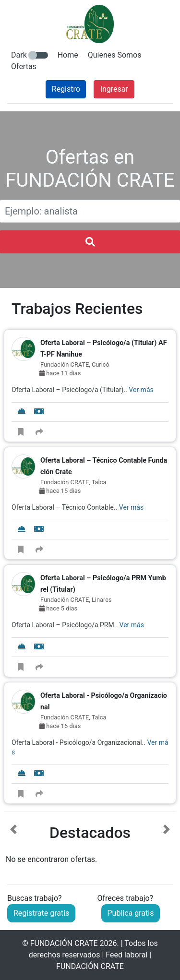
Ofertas (24, 66)
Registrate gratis (41, 913)
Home (68, 55)
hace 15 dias (60, 491)
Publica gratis (131, 913)
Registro (66, 89)
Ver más (141, 390)
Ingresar (114, 89)
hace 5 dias (58, 608)
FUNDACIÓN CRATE (64, 943)
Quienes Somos (115, 55)
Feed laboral (126, 955)
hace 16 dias (60, 726)
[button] (13, 845)
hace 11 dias (60, 373)
